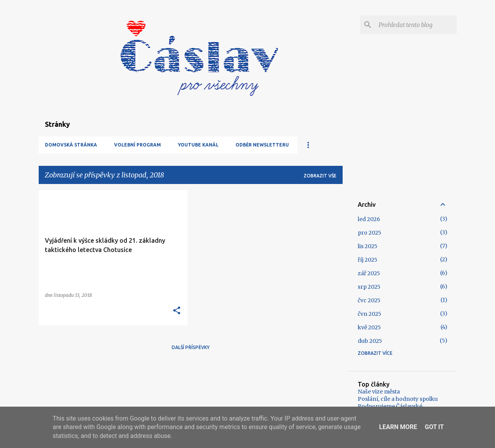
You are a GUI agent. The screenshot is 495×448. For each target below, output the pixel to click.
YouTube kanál (198, 145)
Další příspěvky (191, 347)
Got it (434, 427)
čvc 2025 (369, 300)
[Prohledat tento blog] (416, 25)
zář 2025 (369, 273)
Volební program (137, 145)
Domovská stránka (71, 145)
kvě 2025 (369, 327)
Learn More (398, 427)
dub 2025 (370, 341)
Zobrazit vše (320, 176)
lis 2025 (368, 246)
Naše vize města (379, 392)
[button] (177, 311)
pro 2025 (370, 233)
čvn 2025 (370, 314)
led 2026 (369, 219)
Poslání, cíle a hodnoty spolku (398, 399)
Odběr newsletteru (262, 145)
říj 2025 (368, 260)
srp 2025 (369, 287)
